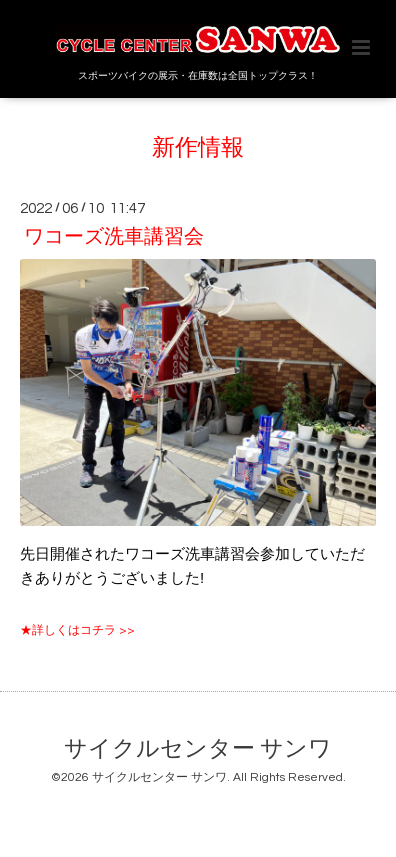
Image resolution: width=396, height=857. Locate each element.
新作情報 (198, 148)
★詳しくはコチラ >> (77, 630)
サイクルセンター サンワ (198, 749)
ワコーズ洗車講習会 (114, 237)
